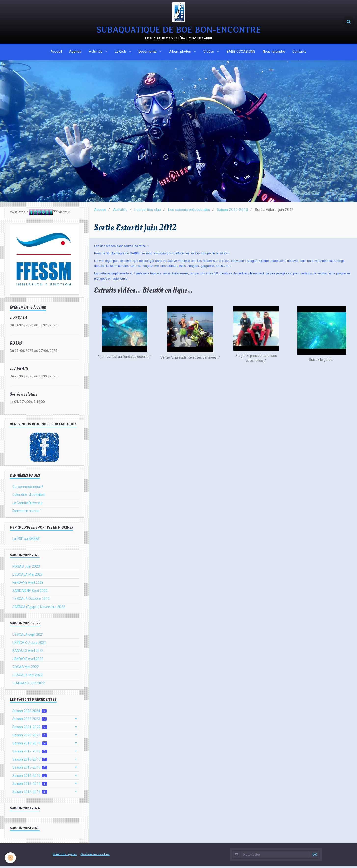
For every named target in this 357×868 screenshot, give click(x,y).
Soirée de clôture (24, 396)
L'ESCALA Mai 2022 (27, 677)
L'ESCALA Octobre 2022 (31, 601)
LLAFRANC (20, 371)
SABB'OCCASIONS (241, 52)
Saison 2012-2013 (232, 212)
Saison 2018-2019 (30, 745)
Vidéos (209, 52)
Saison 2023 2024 (29, 713)
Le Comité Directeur (28, 505)
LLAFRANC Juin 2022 (29, 685)
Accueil (56, 52)
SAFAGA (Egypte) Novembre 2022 (39, 609)
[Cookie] (10, 858)
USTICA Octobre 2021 (29, 645)
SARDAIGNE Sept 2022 (30, 593)
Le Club (121, 52)
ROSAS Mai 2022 (26, 669)
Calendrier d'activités (28, 497)
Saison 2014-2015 (30, 778)
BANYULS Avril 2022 (28, 653)
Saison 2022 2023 (29, 721)
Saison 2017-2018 (30, 753)
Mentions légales (65, 856)
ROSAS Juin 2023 (26, 568)
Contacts (299, 52)
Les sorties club (148, 212)
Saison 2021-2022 (30, 729)
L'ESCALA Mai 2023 (27, 576)
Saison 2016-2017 (30, 761)
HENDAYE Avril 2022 (28, 661)
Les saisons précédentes (189, 212)
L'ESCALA (19, 320)
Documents (148, 52)
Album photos (180, 52)
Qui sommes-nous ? (28, 489)
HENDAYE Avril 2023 (28, 584)
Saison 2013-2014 (30, 786)
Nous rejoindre (274, 52)
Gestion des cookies (95, 856)
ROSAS (16, 345)
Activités (96, 52)
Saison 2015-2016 (30, 770)
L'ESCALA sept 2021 (28, 636)
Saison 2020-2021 (30, 737)
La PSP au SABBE (26, 541)
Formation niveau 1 (27, 513)
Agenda (75, 52)
